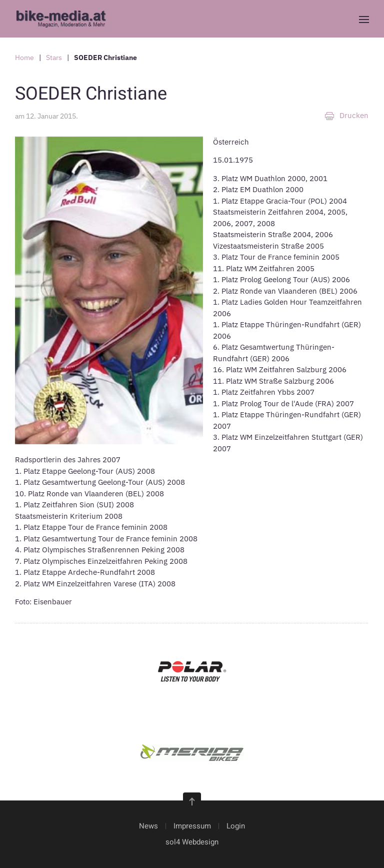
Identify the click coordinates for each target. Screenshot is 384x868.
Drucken (346, 116)
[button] (364, 20)
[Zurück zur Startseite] (65, 19)
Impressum (192, 826)
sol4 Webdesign (192, 842)
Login (236, 826)
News (148, 826)
